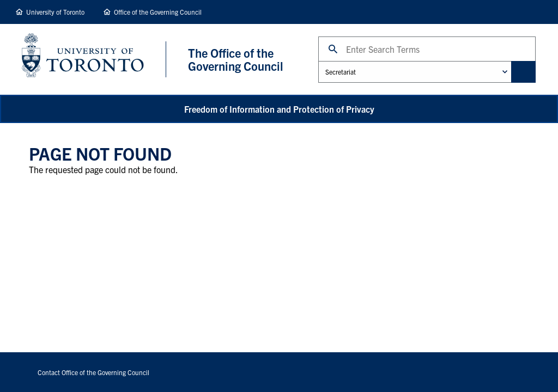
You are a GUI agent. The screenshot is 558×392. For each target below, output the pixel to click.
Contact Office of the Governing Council (93, 372)
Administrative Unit (318, 61)
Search (318, 36)
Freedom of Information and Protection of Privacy (279, 109)
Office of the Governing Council (158, 12)
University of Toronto (55, 12)
